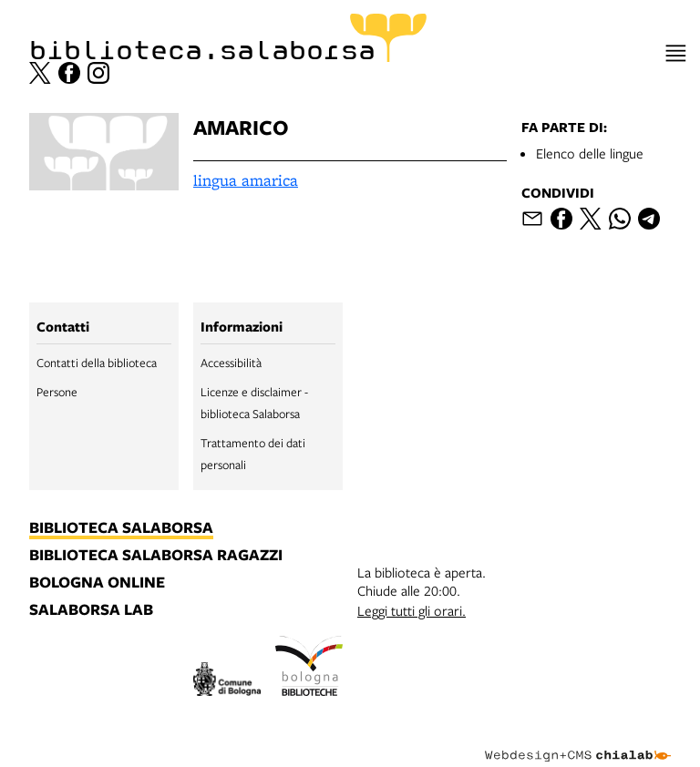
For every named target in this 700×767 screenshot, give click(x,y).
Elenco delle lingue (590, 153)
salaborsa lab (91, 610)
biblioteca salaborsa (121, 528)
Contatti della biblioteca (97, 363)
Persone (57, 392)
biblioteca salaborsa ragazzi (156, 556)
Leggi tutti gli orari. (412, 610)
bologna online (97, 583)
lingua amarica (246, 180)
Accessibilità (231, 363)
